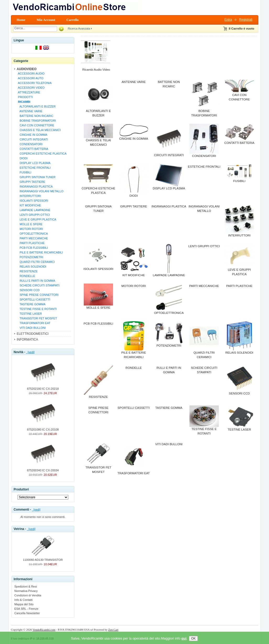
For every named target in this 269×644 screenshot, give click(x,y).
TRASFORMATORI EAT (33, 323)
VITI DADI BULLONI (31, 328)
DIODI (22, 158)
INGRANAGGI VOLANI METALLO (40, 191)
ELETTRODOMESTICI (33, 334)
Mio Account (46, 20)
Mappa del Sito (24, 604)
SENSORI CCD (28, 290)
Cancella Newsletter (27, 613)
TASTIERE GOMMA (31, 304)
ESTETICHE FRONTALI (34, 168)
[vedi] (30, 352)
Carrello (73, 20)
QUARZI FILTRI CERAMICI (36, 262)
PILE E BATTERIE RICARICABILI (40, 252)
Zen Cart (113, 630)
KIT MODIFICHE (29, 205)
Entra (228, 20)
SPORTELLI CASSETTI (33, 300)
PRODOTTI (25, 97)
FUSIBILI (24, 172)
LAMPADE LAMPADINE (33, 210)
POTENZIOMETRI (30, 257)
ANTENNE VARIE (29, 111)
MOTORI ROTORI (30, 229)
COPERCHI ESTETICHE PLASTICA (41, 154)
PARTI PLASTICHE (31, 243)
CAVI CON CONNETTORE (35, 125)
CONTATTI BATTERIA (32, 149)
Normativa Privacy (26, 591)
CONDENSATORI (30, 144)
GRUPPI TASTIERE (31, 182)
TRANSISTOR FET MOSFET (37, 318)
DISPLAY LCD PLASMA (33, 163)
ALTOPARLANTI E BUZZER (36, 106)
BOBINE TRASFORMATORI (36, 121)
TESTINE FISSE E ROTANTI (37, 309)
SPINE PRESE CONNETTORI (38, 295)
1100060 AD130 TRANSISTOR (43, 558)
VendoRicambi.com (44, 630)
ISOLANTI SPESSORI (32, 201)
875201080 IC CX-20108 (43, 428)
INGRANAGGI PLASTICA (35, 187)
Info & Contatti (24, 600)
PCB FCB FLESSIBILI (32, 248)
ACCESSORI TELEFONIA (34, 83)
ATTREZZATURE (28, 92)
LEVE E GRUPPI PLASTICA (36, 219)
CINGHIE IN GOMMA (32, 135)
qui (184, 641)
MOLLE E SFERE (30, 224)
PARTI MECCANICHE (32, 238)
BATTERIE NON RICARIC (35, 116)
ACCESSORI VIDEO (31, 88)
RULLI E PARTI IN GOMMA (36, 281)
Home (21, 20)
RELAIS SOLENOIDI (31, 267)
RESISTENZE (27, 271)
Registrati (246, 20)
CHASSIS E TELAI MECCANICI (39, 130)
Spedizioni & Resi (26, 586)
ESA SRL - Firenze (26, 609)
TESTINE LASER (29, 314)
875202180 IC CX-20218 (43, 387)
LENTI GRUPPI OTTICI (33, 215)
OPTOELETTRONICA (32, 234)
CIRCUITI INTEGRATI (32, 139)
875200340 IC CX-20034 (43, 469)
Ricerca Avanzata (79, 29)
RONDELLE (26, 276)
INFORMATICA (27, 340)
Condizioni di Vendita (28, 595)
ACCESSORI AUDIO (31, 74)
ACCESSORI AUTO (30, 78)
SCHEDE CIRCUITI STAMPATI (38, 285)
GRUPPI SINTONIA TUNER (36, 177)
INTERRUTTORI (29, 196)
